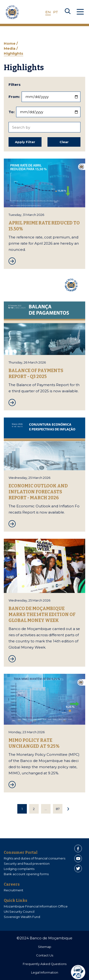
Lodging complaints (19, 869)
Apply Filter (25, 142)
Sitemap (45, 947)
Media (10, 48)
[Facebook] (78, 849)
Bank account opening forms (26, 874)
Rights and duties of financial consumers (35, 858)
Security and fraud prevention (27, 864)
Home (10, 43)
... (46, 809)
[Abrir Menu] (80, 12)
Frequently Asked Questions (45, 964)
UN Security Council (19, 912)
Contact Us (45, 955)
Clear (64, 142)
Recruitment (14, 890)
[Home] (12, 12)
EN (48, 12)
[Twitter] (78, 868)
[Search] (68, 12)
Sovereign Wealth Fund (22, 917)
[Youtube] (78, 859)
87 (58, 809)
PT (56, 12)
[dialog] (80, 972)
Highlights (14, 53)
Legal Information (45, 972)
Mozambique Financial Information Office (36, 906)
